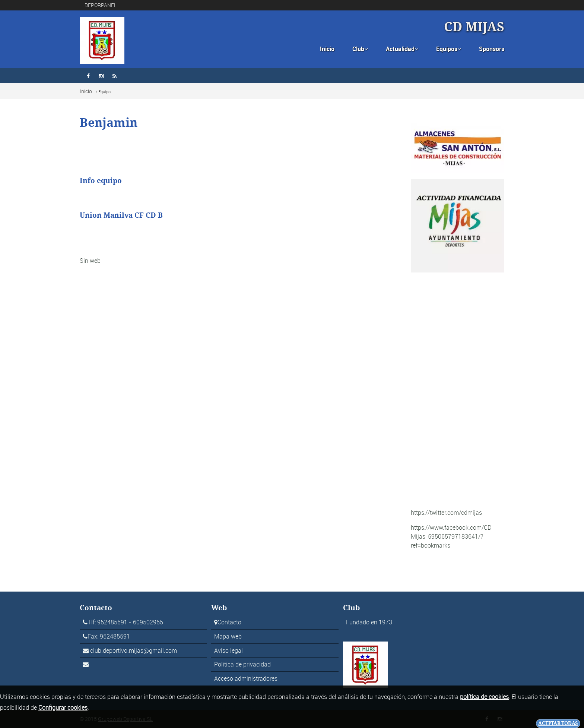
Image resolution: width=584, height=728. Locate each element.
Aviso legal (228, 650)
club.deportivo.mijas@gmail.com (134, 650)
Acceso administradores (246, 678)
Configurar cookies (63, 707)
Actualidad (402, 49)
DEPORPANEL (101, 5)
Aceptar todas (558, 723)
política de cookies (484, 697)
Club (360, 49)
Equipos (449, 49)
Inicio (327, 49)
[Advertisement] (458, 390)
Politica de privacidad (242, 664)
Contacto (229, 622)
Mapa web (228, 636)
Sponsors (492, 49)
